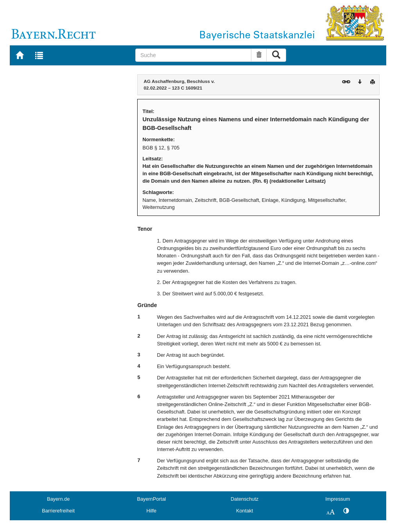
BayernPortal (151, 499)
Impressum (338, 499)
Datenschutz (245, 499)
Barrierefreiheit (58, 511)
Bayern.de (58, 499)
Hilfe (152, 511)
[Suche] (193, 55)
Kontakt (245, 511)
